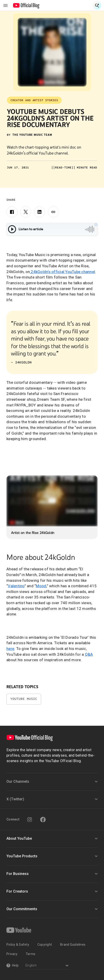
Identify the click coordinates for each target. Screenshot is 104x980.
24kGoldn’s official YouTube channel (62, 272)
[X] (26, 212)
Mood (41, 586)
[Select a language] (47, 966)
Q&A (89, 654)
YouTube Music (24, 699)
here (10, 649)
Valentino (16, 586)
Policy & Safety (18, 945)
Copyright (45, 945)
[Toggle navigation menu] (6, 5)
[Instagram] (30, 820)
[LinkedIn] (39, 212)
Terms (31, 954)
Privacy (12, 954)
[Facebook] (12, 212)
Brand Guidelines (73, 945)
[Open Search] (97, 5)
